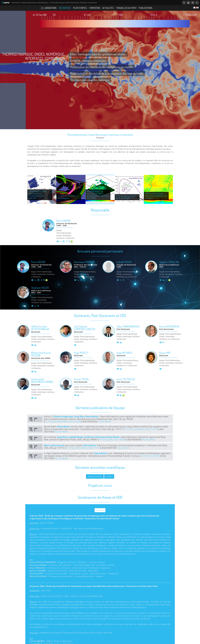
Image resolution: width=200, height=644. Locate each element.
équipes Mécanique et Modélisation (35, 3)
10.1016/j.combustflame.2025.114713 (83, 453)
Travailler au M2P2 (126, 8)
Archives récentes (95, 481)
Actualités (108, 8)
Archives (109, 481)
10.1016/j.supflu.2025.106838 (112, 444)
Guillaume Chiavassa (95, 442)
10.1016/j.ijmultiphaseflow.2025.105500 (63, 426)
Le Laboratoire (49, 8)
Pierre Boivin (92, 421)
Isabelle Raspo (76, 442)
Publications (146, 8)
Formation (95, 8)
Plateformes (80, 8)
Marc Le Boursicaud (54, 450)
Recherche (16, 3)
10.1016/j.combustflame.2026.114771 (141, 434)
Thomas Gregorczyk (63, 421)
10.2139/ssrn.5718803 (150, 461)
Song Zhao (79, 421)
